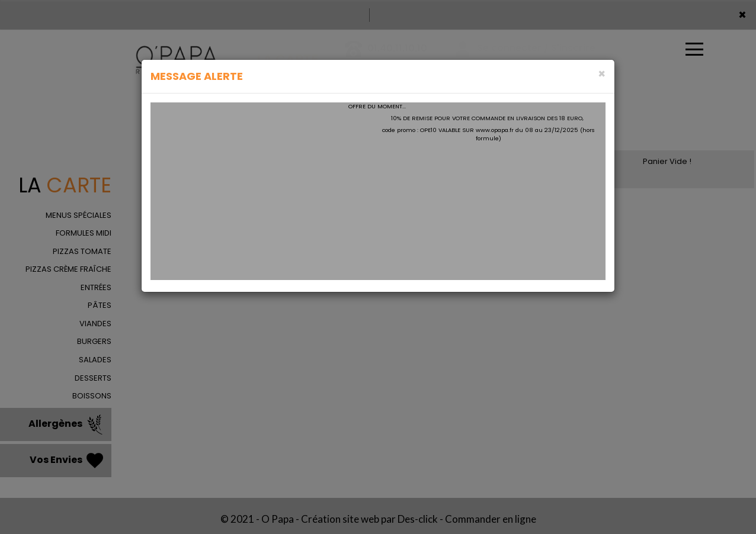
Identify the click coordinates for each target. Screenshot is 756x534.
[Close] (602, 74)
